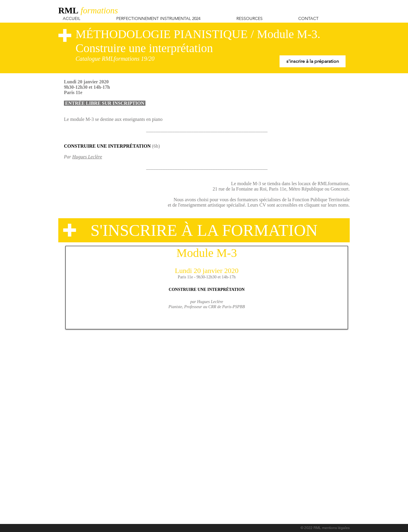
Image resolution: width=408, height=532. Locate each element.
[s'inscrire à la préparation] (313, 61)
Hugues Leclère (87, 157)
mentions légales (336, 528)
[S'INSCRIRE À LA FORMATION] (204, 230)
